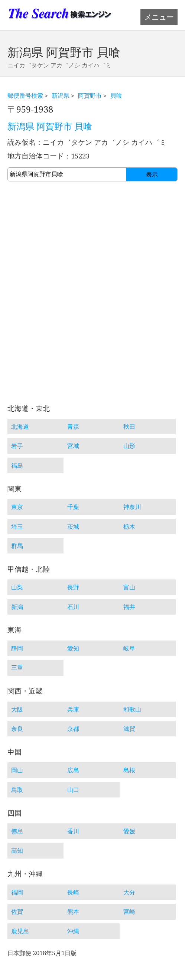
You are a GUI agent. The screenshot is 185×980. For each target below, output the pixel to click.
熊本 (73, 912)
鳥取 (17, 790)
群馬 (17, 546)
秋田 (129, 427)
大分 (129, 892)
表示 (152, 175)
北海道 (20, 427)
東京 (17, 507)
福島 (17, 465)
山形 (129, 446)
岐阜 (129, 648)
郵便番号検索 (25, 96)
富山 (129, 587)
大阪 (17, 709)
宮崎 (129, 912)
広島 (73, 770)
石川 (73, 607)
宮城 (73, 446)
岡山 (17, 770)
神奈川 (132, 507)
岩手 (17, 446)
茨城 (73, 526)
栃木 (129, 526)
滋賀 (129, 729)
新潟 (17, 607)
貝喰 (116, 96)
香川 (73, 831)
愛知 (73, 648)
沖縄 (73, 931)
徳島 (17, 831)
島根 (129, 770)
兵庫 (73, 709)
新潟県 (61, 96)
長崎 (73, 892)
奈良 (17, 729)
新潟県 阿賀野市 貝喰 (50, 127)
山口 (73, 790)
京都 (73, 729)
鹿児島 (20, 931)
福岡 (17, 892)
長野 (73, 587)
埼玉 (17, 526)
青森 (73, 427)
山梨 (17, 587)
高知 (17, 850)
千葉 (73, 507)
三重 (17, 668)
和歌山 (132, 709)
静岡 (17, 648)
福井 (129, 607)
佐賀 (17, 912)
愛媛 (129, 831)
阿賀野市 (90, 96)
